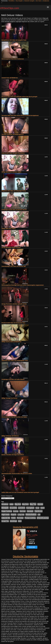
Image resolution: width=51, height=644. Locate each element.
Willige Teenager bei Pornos (9, 398)
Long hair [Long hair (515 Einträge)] (21, 515)
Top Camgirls (19, 1)
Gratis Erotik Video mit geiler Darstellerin (13, 153)
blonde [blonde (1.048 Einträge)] (40, 504)
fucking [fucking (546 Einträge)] (16, 511)
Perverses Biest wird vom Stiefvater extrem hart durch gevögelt (19, 97)
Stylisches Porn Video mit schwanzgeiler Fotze (15, 361)
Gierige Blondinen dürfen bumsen (11, 247)
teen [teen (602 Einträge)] (20, 521)
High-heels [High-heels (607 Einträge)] (6, 515)
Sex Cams (39, 1)
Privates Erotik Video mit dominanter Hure (13, 323)
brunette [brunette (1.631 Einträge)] (13, 508)
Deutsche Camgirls (29, 1)
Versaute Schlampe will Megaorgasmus (13, 134)
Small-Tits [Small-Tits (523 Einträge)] (5, 521)
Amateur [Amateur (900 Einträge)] (5, 504)
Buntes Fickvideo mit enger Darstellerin (13, 455)
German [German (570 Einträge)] (23, 511)
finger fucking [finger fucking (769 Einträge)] (7, 511)
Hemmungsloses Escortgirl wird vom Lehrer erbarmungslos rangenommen (23, 285)
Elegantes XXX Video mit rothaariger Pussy (14, 191)
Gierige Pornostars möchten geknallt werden (14, 304)
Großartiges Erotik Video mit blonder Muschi (14, 210)
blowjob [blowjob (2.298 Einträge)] (5, 508)
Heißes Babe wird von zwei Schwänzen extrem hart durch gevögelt (20, 492)
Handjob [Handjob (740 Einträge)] (30, 511)
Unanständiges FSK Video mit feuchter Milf (14, 266)
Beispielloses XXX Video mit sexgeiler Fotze (14, 40)
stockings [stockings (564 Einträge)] (13, 521)
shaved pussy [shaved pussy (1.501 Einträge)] (43, 518)
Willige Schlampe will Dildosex (10, 436)
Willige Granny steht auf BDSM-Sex (12, 342)
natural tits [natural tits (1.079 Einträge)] (6, 518)
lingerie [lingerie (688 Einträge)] (14, 515)
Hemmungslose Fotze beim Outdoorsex (13, 59)
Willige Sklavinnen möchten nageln (11, 172)
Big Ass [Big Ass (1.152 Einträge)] (18, 504)
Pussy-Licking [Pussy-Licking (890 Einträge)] (30, 518)
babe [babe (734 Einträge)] (12, 504)
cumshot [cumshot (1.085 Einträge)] (22, 508)
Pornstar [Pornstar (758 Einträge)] (20, 518)
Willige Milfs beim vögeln (9, 229)
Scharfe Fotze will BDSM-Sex (10, 78)
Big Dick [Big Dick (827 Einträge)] (25, 504)
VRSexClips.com (9, 8)
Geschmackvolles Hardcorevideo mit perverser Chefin (17, 474)
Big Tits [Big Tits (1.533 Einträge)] (33, 504)
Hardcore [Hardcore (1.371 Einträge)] (39, 511)
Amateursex (46, 1)
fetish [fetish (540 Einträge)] (42, 508)
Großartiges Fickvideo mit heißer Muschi (13, 379)
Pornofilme (11, 1)
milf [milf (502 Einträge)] (39, 515)
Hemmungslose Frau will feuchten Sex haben (14, 417)
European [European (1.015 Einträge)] (30, 508)
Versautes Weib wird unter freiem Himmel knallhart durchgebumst (20, 115)
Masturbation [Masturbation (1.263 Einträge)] (31, 514)
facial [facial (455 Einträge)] (37, 508)
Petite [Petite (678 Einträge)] (13, 518)
